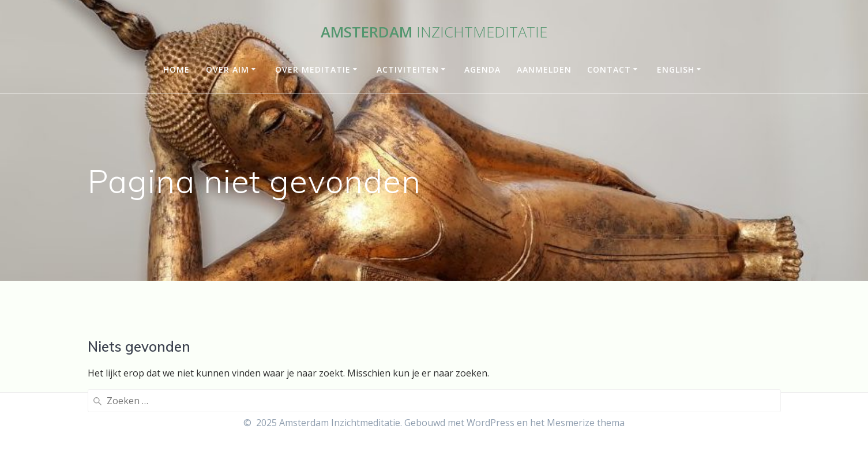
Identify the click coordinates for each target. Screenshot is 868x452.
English (676, 69)
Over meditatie (313, 69)
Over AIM (228, 69)
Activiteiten (408, 69)
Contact (609, 69)
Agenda (482, 69)
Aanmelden (544, 69)
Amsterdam (434, 32)
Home (176, 69)
